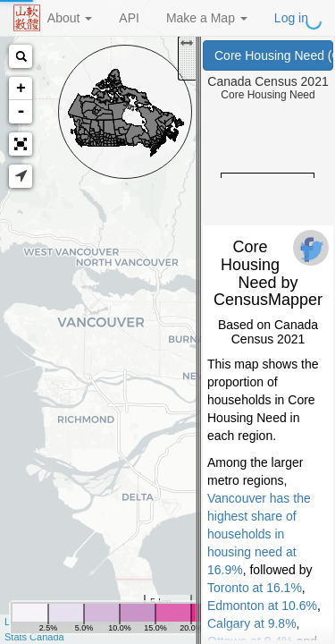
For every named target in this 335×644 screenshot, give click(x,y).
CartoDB (153, 622)
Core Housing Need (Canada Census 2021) (274, 55)
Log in (291, 18)
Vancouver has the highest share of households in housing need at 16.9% (259, 534)
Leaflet (19, 622)
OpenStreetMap (87, 622)
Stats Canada (34, 637)
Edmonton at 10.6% (262, 606)
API (129, 18)
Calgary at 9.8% (252, 623)
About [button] (70, 18)
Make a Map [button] (207, 18)
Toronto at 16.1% (255, 588)
